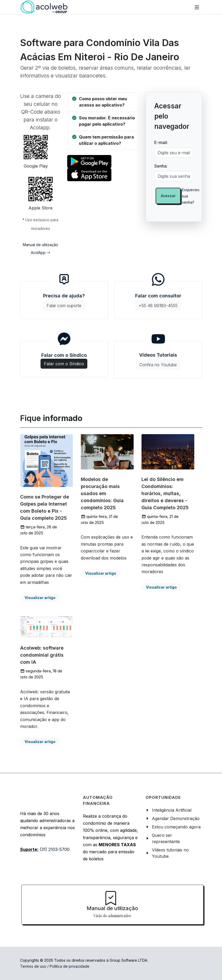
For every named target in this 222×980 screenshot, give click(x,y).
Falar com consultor (158, 302)
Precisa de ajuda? (64, 302)
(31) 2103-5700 (55, 849)
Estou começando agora (176, 827)
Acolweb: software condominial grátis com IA (42, 655)
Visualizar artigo (40, 598)
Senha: (161, 166)
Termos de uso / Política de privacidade (55, 966)
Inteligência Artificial (172, 810)
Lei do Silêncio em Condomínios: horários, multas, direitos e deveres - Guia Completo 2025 (165, 493)
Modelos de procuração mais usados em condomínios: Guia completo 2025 (102, 493)
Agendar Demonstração (176, 818)
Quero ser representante (166, 838)
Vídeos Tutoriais (158, 361)
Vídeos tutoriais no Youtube (170, 853)
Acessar (168, 196)
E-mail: (161, 142)
